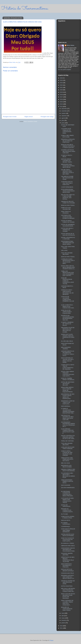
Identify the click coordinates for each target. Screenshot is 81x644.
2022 (62, 85)
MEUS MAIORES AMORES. (66, 348)
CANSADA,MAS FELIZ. (68, 573)
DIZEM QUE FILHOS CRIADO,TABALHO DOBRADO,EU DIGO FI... (68, 337)
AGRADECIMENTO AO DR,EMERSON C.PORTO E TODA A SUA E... (68, 353)
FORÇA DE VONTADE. (68, 441)
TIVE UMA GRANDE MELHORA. (67, 254)
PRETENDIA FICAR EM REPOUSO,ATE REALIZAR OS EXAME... (68, 330)
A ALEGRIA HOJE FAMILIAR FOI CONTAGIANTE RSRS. (66, 131)
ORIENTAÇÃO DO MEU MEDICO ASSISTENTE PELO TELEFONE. (68, 559)
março (63, 618)
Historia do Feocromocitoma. (25, 8)
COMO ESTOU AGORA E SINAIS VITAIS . (68, 517)
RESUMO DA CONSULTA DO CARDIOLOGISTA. (67, 510)
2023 (62, 83)
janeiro (64, 623)
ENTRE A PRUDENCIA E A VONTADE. (68, 238)
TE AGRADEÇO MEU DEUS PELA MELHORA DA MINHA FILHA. (68, 475)
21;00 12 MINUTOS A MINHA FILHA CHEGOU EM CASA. (68, 306)
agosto (64, 118)
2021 (62, 87)
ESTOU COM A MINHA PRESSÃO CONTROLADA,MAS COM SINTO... (68, 374)
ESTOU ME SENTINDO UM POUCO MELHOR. (68, 384)
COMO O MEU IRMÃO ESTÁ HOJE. (67, 136)
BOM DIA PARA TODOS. (68, 205)
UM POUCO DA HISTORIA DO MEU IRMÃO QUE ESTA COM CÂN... (67, 418)
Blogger (51, 640)
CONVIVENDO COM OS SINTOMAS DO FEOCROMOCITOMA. (68, 550)
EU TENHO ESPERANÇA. (66, 523)
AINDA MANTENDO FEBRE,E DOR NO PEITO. (67, 481)
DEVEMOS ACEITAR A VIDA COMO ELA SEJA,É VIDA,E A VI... (68, 577)
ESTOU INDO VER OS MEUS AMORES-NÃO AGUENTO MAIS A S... (68, 267)
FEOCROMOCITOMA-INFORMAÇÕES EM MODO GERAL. (67, 243)
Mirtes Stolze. (71, 45)
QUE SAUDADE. (66, 485)
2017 (62, 97)
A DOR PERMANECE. (67, 187)
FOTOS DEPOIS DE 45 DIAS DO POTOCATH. (68, 234)
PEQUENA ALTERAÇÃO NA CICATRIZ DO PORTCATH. (68, 141)
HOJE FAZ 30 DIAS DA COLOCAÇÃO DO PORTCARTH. (67, 540)
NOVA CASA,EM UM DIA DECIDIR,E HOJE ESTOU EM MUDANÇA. (68, 596)
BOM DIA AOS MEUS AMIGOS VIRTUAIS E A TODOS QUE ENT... (68, 146)
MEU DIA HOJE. (66, 463)
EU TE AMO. (65, 514)
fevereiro (64, 620)
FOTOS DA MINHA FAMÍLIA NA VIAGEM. (68, 221)
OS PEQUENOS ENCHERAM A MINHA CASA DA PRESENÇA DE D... (68, 424)
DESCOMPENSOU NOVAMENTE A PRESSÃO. (66, 565)
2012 (62, 626)
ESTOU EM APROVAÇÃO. (66, 506)
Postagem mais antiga (47, 117)
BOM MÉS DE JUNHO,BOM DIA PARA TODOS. (67, 609)
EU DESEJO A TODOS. (68, 543)
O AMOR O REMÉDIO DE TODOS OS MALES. (67, 324)
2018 (62, 95)
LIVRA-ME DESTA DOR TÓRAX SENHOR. (68, 448)
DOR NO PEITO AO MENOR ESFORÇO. (67, 570)
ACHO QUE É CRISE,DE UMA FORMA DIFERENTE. (68, 530)
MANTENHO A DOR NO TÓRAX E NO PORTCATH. (68, 402)
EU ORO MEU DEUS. (67, 341)
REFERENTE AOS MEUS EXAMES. (66, 466)
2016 (62, 99)
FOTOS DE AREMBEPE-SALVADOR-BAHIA (68, 225)
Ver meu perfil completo (65, 70)
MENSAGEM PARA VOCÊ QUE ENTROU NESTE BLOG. (68, 166)
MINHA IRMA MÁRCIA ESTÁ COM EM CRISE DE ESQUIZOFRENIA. (67, 390)
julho (63, 120)
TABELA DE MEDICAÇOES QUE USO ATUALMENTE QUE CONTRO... (67, 273)
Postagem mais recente (10, 117)
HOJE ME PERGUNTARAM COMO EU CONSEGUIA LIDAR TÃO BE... (67, 281)
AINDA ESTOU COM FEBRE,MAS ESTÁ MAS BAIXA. (67, 459)
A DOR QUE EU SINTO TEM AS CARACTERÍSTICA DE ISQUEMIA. (68, 367)
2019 (62, 92)
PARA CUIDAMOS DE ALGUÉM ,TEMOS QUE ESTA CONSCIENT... (67, 603)
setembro (64, 116)
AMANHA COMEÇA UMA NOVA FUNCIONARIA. (68, 470)
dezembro (64, 109)
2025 (62, 78)
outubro (64, 113)
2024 (62, 80)
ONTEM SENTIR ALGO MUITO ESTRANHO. (68, 535)
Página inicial (29, 117)
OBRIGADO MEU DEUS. (68, 546)
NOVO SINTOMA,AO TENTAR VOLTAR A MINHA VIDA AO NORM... (67, 360)
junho (63, 123)
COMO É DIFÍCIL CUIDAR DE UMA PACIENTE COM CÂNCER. (67, 453)
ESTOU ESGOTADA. (67, 586)
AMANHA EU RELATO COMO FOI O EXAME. (68, 202)
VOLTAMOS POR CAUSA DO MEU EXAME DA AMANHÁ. (68, 217)
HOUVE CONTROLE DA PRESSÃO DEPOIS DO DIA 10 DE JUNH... (68, 437)
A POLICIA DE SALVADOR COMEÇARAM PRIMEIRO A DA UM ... (67, 300)
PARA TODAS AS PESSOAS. (66, 212)
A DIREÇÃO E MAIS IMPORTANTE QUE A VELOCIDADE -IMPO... (68, 261)
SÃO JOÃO (64, 250)
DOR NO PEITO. (66, 520)
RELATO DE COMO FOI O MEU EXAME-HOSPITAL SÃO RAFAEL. (68, 197)
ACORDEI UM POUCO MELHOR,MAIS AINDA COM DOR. (68, 151)
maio (63, 613)
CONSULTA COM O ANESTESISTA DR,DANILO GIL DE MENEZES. (67, 292)
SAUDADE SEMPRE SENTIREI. (67, 554)
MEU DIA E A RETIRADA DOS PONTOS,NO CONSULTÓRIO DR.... (68, 590)
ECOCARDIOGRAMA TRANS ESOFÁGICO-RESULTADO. (68, 191)
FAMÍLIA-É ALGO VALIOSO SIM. (66, 208)
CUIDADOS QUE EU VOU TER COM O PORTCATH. (67, 183)
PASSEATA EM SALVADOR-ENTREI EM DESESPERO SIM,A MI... (68, 318)
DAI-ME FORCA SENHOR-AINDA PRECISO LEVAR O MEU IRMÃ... (67, 172)
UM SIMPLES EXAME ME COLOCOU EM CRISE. (67, 178)
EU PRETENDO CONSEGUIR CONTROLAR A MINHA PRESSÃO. (67, 494)
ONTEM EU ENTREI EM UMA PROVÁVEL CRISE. (68, 582)
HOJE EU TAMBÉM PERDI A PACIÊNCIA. (68, 379)
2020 (62, 90)
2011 (62, 628)
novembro (64, 111)
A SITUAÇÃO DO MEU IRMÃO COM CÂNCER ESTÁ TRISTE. (67, 500)
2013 (62, 106)
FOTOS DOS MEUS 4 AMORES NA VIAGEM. (67, 230)
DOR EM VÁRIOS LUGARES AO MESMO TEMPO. (67, 161)
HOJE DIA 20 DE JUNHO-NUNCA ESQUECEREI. (66, 312)
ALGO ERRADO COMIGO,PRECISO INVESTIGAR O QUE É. (68, 431)
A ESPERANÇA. (66, 527)
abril (63, 616)
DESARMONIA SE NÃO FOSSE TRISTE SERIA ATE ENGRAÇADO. (68, 396)
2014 (62, 104)
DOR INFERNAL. (66, 406)
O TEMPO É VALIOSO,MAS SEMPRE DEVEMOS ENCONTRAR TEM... (68, 411)
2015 (62, 102)
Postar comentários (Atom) (30, 121)
